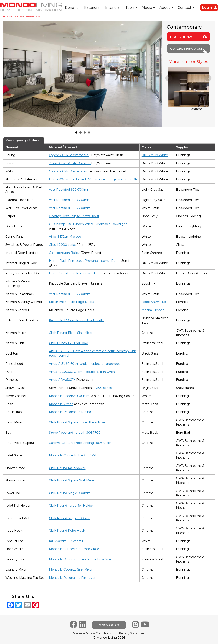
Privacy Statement (132, 633)
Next (156, 74)
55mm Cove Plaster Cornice (70, 163)
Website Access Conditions (92, 633)
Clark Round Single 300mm (70, 518)
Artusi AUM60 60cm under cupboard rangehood (85, 364)
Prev (9, 74)
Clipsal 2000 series (63, 245)
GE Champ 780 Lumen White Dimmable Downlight (88, 224)
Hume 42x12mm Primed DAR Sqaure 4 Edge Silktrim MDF (93, 179)
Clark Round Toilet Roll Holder (71, 506)
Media (147, 8)
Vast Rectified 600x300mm (70, 190)
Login (207, 8)
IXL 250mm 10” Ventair (66, 541)
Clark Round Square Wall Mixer (72, 480)
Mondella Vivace (61, 404)
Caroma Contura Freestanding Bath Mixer (80, 443)
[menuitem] (72, 8)
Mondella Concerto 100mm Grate (74, 549)
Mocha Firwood (153, 310)
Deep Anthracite (154, 302)
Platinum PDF (189, 37)
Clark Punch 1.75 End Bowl (69, 343)
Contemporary (32, 17)
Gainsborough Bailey (64, 253)
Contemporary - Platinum (24, 140)
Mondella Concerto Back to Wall (73, 455)
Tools (130, 8)
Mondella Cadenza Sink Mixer (71, 570)
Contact (185, 8)
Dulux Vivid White (155, 155)
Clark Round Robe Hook (67, 531)
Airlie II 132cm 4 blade (65, 237)
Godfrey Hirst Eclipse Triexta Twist (74, 216)
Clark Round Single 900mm (70, 493)
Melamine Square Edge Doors (71, 302)
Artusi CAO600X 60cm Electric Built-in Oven (82, 372)
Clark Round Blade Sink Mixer (71, 333)
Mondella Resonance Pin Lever (72, 578)
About (165, 8)
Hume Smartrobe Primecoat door (74, 273)
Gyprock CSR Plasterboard (69, 155)
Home (6, 17)
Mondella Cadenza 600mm (69, 396)
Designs (72, 8)
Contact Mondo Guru (189, 50)
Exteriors (92, 8)
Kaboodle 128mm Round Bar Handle (76, 320)
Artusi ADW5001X (62, 380)
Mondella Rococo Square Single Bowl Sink (80, 559)
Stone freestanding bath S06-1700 (75, 433)
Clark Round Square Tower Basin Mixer (77, 422)
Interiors (112, 8)
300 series (104, 388)
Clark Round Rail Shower (67, 468)
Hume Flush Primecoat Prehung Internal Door (84, 261)
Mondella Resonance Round (70, 412)
